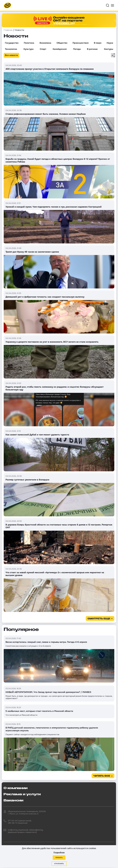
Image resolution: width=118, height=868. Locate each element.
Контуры (109, 49)
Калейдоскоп (60, 49)
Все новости (11, 55)
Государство (12, 43)
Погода (77, 49)
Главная (8, 30)
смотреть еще (99, 619)
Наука (110, 43)
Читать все (102, 776)
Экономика (45, 43)
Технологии (11, 49)
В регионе (92, 49)
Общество (62, 43)
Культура (29, 49)
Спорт (43, 49)
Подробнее (59, 853)
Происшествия (81, 43)
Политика (29, 43)
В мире (98, 43)
